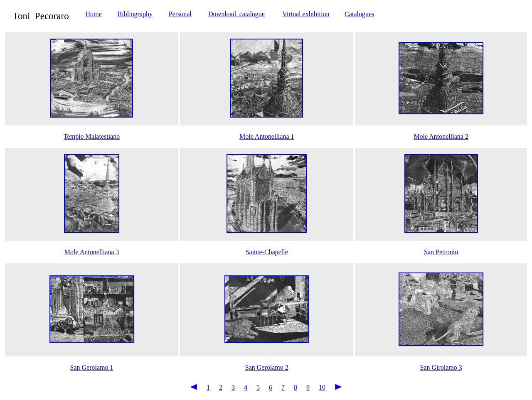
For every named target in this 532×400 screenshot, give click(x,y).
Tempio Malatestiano (92, 136)
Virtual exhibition (306, 14)
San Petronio (441, 252)
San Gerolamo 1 (92, 367)
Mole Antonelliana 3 (92, 252)
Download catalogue (236, 14)
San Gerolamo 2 (267, 367)
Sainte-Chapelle (267, 252)
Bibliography (135, 14)
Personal (180, 14)
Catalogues (359, 14)
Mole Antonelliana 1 (267, 136)
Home (93, 14)
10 (322, 387)
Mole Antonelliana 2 (441, 136)
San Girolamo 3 (441, 367)
